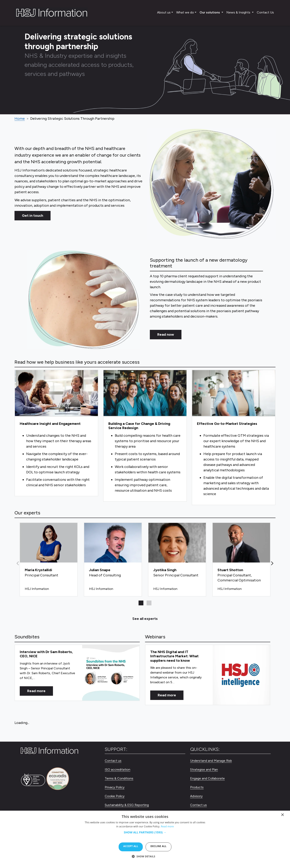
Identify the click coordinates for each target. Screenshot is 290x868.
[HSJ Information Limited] (51, 13)
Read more (36, 691)
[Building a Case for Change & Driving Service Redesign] (145, 436)
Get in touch (33, 216)
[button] (272, 563)
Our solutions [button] (210, 12)
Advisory (196, 796)
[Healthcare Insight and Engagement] (56, 433)
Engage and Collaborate (207, 778)
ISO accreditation (118, 769)
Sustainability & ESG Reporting (127, 805)
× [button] (283, 816)
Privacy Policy (115, 787)
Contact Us (265, 12)
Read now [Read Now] (166, 334)
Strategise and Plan (204, 769)
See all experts (145, 619)
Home (20, 119)
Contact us (113, 761)
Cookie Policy (115, 796)
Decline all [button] (158, 846)
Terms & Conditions (119, 778)
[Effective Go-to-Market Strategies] (234, 437)
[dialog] (145, 839)
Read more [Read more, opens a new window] (167, 826)
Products (197, 787)
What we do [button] (185, 12)
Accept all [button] (131, 846)
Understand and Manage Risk (211, 761)
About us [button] (164, 12)
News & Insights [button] (239, 12)
